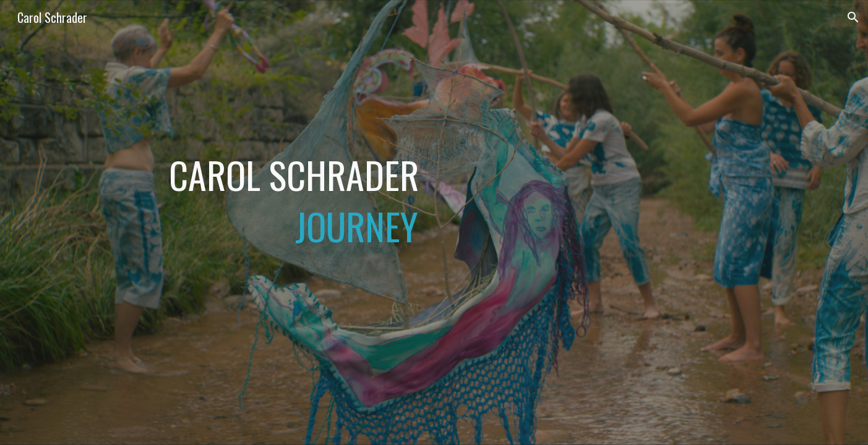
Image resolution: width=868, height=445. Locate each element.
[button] (853, 17)
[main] (281, 222)
